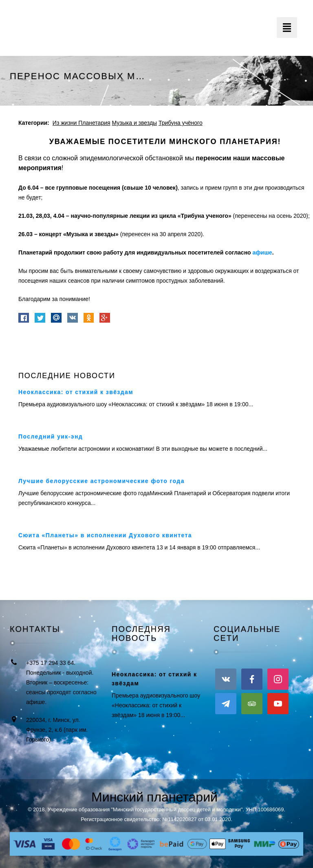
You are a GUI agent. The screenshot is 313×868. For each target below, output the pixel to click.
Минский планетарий (154, 797)
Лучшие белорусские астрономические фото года (101, 481)
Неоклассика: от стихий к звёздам (76, 392)
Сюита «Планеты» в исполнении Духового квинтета (105, 535)
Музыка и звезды (134, 123)
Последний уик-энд (51, 436)
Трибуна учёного (181, 123)
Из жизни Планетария (82, 123)
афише (262, 252)
